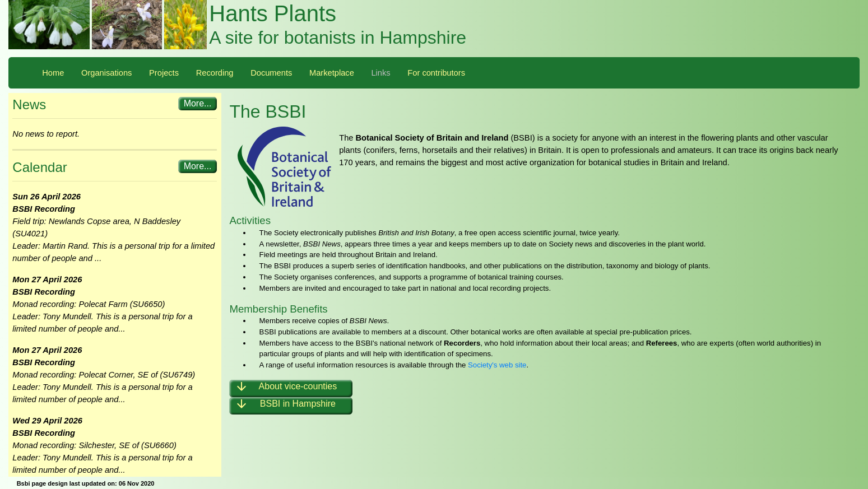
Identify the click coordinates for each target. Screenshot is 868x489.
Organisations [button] (106, 73)
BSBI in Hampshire (285, 406)
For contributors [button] (436, 73)
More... (198, 103)
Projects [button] (164, 73)
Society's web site (497, 365)
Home (53, 73)
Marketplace (332, 73)
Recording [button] (215, 73)
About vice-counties (286, 388)
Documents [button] (271, 73)
